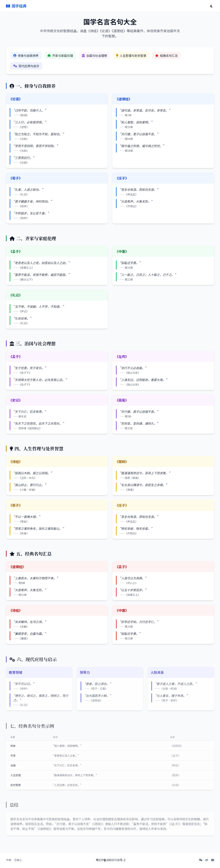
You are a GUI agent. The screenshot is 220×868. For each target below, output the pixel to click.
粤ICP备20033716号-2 (111, 860)
